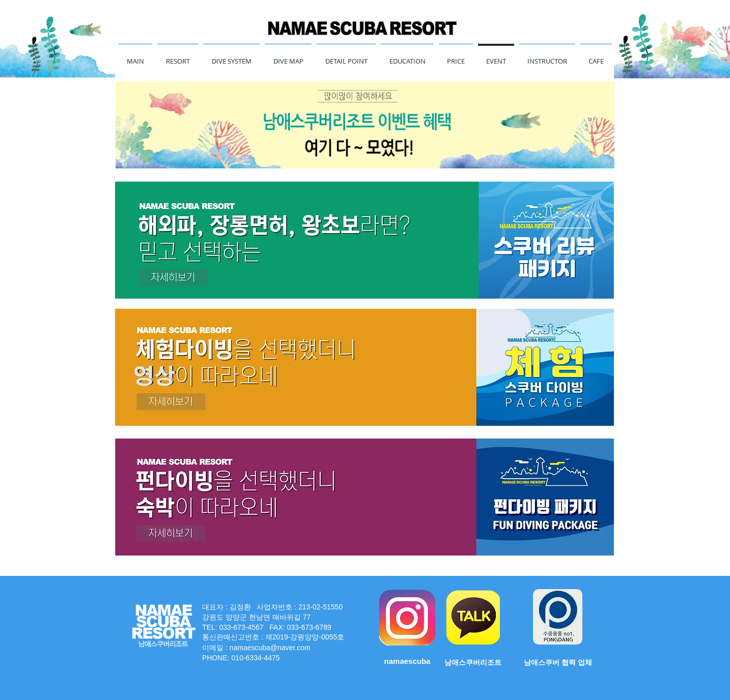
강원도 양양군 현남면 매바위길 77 (257, 617)
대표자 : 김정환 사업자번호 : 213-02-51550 (272, 607)
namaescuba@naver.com (270, 648)
